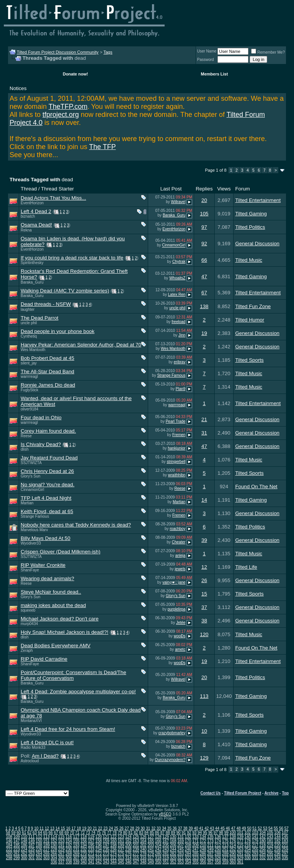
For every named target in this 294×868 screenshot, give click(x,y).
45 (223, 828)
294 (262, 854)
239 (136, 849)
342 (99, 862)
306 (69, 858)
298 (9, 858)
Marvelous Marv (34, 530)
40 (196, 828)
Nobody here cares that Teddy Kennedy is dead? (76, 525)
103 (255, 833)
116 (69, 837)
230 (69, 849)
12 (204, 567)
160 (114, 841)
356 (203, 862)
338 (69, 862)
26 (204, 580)
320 (173, 858)
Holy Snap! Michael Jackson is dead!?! (65, 632)
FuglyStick (29, 390)
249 (210, 849)
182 (277, 841)
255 (255, 849)
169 (180, 841)
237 (121, 849)
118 (84, 837)
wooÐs (180, 636)
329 (240, 858)
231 (76, 849)
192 (69, 845)
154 (69, 841)
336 (54, 862)
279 (151, 854)
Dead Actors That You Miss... (53, 198)
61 (24, 833)
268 (69, 854)
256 (262, 849)
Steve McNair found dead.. (51, 592)
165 (151, 841)
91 (184, 833)
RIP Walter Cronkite (43, 565)
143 (270, 837)
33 (159, 828)
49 (244, 828)
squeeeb (28, 610)
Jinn (182, 335)
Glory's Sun (30, 476)
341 (91, 862)
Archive (272, 793)
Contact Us (211, 793)
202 (143, 845)
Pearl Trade (176, 421)
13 (52, 828)
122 (114, 837)
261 (17, 854)
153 (61, 841)
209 (195, 845)
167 (166, 841)
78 (115, 833)
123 (121, 837)
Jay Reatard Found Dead (49, 458)
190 (54, 845)
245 (180, 849)
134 (203, 837)
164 (143, 841)
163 (136, 841)
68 (61, 833)
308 (84, 858)
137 (225, 837)
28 (132, 828)
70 (72, 833)
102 (247, 833)
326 (218, 858)
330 (247, 858)
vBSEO (165, 814)
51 (254, 828)
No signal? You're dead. (47, 485)
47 (204, 276)
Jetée (181, 623)
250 (218, 849)
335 (285, 858)
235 (106, 849)
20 (204, 200)
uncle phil (177, 308)
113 (204, 696)
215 (240, 845)
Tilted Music (249, 260)
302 (39, 858)
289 (225, 854)
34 (164, 828)
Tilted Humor (250, 320)
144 (277, 837)
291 (240, 854)
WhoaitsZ (177, 278)
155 (76, 841)
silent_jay (29, 363)
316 (143, 858)
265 (47, 854)
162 (128, 841)
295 (270, 854)
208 (188, 845)
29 (137, 828)
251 (225, 849)
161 (121, 841)
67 (204, 293)
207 (180, 845)
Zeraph (27, 651)
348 (143, 862)
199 (121, 845)
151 (47, 841)
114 (54, 837)
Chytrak (179, 262)
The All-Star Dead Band (47, 372)
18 (79, 828)
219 (270, 845)
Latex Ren (177, 295)
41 (201, 828)
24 (111, 828)
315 (136, 858)
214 (233, 845)
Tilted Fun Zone (253, 306)
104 (262, 833)
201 (136, 845)
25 (116, 828)
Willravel (178, 202)
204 (158, 845)
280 (158, 854)
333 (270, 858)
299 (17, 858)
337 (61, 862)
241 (151, 849)
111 (32, 837)
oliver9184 (29, 409)
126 (143, 837)
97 (204, 227)
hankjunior (176, 448)
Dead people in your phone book (58, 331)
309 (91, 858)
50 (249, 828)
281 (166, 854)
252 (233, 849)
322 (188, 858)
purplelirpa (177, 609)
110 (24, 837)
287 (210, 854)
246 (188, 849)
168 (173, 841)
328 (233, 858)
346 (128, 862)
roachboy (177, 529)
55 (276, 828)
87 (163, 833)
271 (91, 854)
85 (152, 833)
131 (180, 837)
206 (173, 845)
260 (9, 854)
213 (225, 845)
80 (125, 833)
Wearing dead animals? (47, 578)
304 (54, 858)
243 (166, 849)
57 (287, 828)
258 (277, 849)
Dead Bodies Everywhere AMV (56, 646)
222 (9, 849)
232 (84, 849)
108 (9, 837)
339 (76, 862)
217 (255, 845)
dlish (25, 449)
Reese (26, 436)
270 (84, 854)
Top (285, 793)
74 (93, 833)
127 (151, 837)
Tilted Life (246, 567)
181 (270, 841)
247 (195, 849)
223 (17, 849)
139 (240, 837)
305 (61, 858)
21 (204, 419)
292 (247, 854)
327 (225, 858)
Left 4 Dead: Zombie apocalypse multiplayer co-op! (78, 692)
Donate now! (75, 74)
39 (204, 540)
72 (82, 833)
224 (24, 849)
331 (255, 858)
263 (32, 854)
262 (24, 854)
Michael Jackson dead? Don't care (60, 619)
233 (91, 849)
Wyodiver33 (31, 543)
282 (173, 854)
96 (210, 833)
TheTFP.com (68, 107)
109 (17, 837)
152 (54, 841)
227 (47, 849)
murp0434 (29, 624)
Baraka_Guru (174, 215)
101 (240, 833)
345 (121, 862)
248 (203, 849)
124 (128, 837)
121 (106, 837)
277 (136, 854)
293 (255, 854)
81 (130, 833)
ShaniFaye (30, 570)
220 (277, 845)
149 (32, 841)
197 (106, 845)
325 (210, 858)
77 (109, 833)
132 (188, 837)
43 (212, 828)
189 (47, 845)
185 (17, 845)
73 (88, 833)
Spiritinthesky (32, 263)
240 (143, 849)
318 (158, 858)
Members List (214, 74)
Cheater (179, 542)
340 (84, 862)
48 (239, 828)
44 (217, 828)
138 (204, 306)
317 (151, 858)
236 (114, 849)
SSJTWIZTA (31, 463)
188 (39, 845)
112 (39, 837)
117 (76, 837)
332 (262, 858)
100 (233, 833)
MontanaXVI (31, 721)
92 (204, 244)
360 (233, 862)
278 (143, 854)
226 (39, 849)
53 (265, 828)
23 (105, 828)
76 (104, 833)
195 (91, 845)
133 (195, 837)
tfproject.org (61, 115)
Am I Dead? (45, 756)
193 (76, 845)
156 (84, 841)
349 (151, 862)
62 (29, 833)
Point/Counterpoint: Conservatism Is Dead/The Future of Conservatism (73, 675)
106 (277, 833)
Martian (27, 503)
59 (13, 833)
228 (54, 849)
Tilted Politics (250, 227)
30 (143, 828)
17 (74, 828)
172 (203, 841)
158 (99, 841)
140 (247, 837)
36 (175, 828)
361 (240, 862)
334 (277, 858)
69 (66, 833)
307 (76, 858)
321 (180, 858)
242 (158, 849)
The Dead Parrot (40, 318)
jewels (180, 569)
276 (128, 854)
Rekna (26, 230)
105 (204, 214)
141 (255, 837)
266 (54, 854)
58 (8, 833)
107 (285, 833)
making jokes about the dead (53, 605)
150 (39, 841)
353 (180, 862)
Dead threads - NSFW (46, 304)
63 (35, 833)
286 (203, 854)
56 (281, 828)
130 (173, 837)
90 (178, 833)
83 (141, 833)
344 (114, 862)
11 (42, 828)
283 (180, 854)
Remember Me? (268, 52)
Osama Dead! (36, 225)
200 (128, 845)
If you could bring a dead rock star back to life (72, 258)
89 (173, 833)
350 (158, 862)
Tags (108, 52)
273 (106, 854)
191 (61, 845)
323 (195, 858)
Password (206, 60)
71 (77, 833)
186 (24, 845)
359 (225, 862)
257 (270, 849)
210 (203, 845)
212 (218, 845)
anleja (180, 555)
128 (158, 837)
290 (233, 854)
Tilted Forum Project (243, 793)
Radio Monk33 (33, 747)
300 (24, 858)
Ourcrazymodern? (170, 760)
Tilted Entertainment (258, 200)
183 (285, 841)
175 (225, 841)
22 (100, 828)
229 (61, 849)
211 (210, 845)
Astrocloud (30, 761)
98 (221, 833)
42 (207, 828)
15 (204, 594)
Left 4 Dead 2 (36, 211)
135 (210, 837)
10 (204, 731)
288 (218, 854)
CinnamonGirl (174, 245)
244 (173, 849)
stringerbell (176, 462)
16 (68, 828)
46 (228, 828)
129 (204, 758)
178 (247, 841)
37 (204, 607)
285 (195, 854)
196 (99, 845)
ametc (180, 649)
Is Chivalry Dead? (41, 444)
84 (146, 833)
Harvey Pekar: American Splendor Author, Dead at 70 (81, 345)
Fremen (179, 435)
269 (76, 854)
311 (106, 858)
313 (121, 858)
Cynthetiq (29, 336)
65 (45, 833)
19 (204, 333)
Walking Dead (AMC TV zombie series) (65, 291)
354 (188, 862)
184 (9, 845)
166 (158, 841)
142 (262, 837)
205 (166, 845)
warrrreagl (29, 377)
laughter (28, 309)
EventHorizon (32, 203)
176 (233, 841)
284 (188, 854)
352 (173, 862)
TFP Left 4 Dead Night (46, 498)
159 (106, 841)
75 (99, 833)
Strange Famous (171, 375)
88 (168, 833)
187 (32, 845)
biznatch (28, 216)
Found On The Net (256, 487)
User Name (207, 51)
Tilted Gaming (251, 214)
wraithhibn (177, 475)
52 (260, 828)
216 (247, 845)
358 (218, 862)
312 (114, 858)
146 (9, 841)
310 (99, 858)
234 (99, 849)
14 (204, 500)
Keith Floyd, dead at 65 (47, 511)
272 (99, 854)
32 (153, 828)
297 (285, 854)
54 (270, 828)
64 (40, 833)
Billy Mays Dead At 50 (46, 538)
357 (210, 862)
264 (39, 854)
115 (61, 837)
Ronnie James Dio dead (48, 385)
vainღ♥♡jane (174, 582)
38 (204, 621)
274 (114, 854)
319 (166, 858)
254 (247, 849)
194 (84, 845)
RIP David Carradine (44, 659)
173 (210, 841)
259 (285, 849)
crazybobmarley (172, 733)
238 (128, 849)
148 (24, 841)
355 (195, 862)
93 (194, 833)
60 (19, 833)
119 (91, 837)
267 (61, 854)
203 (151, 845)
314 (128, 858)
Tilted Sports (249, 360)
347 (136, 862)
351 (166, 862)
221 (285, 845)
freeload (178, 322)
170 (188, 841)
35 (169, 828)
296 (277, 854)
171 (195, 841)
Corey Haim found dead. (48, 431)
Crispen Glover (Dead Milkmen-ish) (60, 552)
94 (200, 833)
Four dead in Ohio (41, 418)
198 (114, 845)
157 (91, 841)
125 (136, 837)
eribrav (180, 362)
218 (262, 845)
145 (285, 837)
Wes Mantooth (33, 350)
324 (203, 858)
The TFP (103, 147)
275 (121, 854)
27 (127, 828)
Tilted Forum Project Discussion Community (58, 52)
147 (17, 841)
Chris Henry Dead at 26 (47, 471)
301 (32, 858)
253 (240, 849)
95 (205, 833)
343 (106, 862)
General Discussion (257, 244)
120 (204, 634)
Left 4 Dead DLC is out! (47, 742)
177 (240, 841)
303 (47, 858)
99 (226, 833)
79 (120, 833)
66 (204, 260)
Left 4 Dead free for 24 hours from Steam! (68, 729)
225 (32, 849)
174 (218, 841)
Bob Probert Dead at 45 (47, 358)
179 (255, 841)
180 (262, 841)
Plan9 (181, 389)
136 (218, 837)
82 (136, 833)
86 (157, 833)
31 (204, 433)
